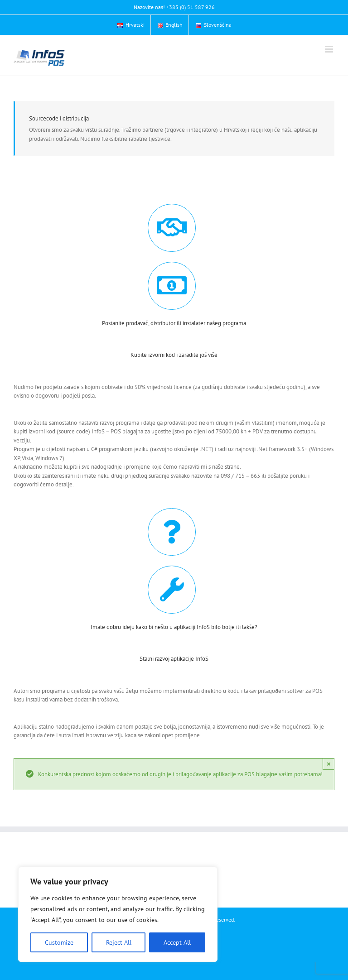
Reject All (119, 942)
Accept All (177, 942)
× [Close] (329, 764)
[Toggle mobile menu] (330, 49)
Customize (59, 942)
